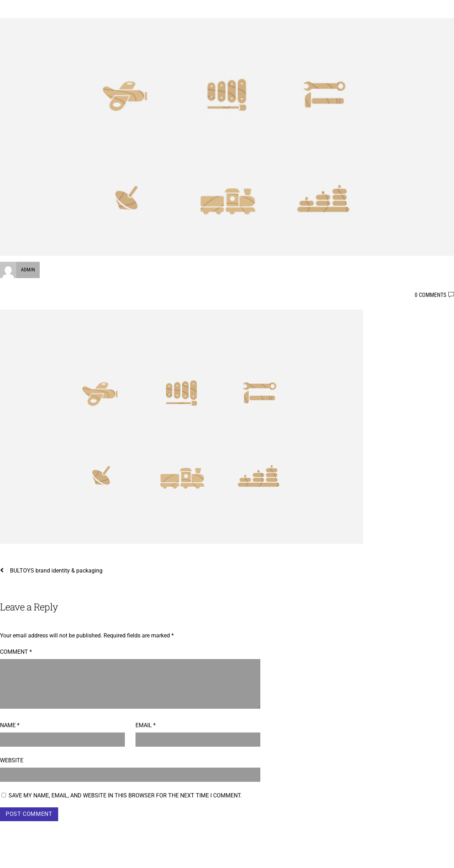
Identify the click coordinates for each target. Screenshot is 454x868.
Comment (16, 652)
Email (146, 725)
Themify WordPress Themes (423, 858)
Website (12, 760)
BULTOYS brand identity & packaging (51, 571)
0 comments (430, 295)
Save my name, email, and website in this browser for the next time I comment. (125, 795)
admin (28, 270)
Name (10, 725)
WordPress (377, 858)
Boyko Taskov (20, 858)
